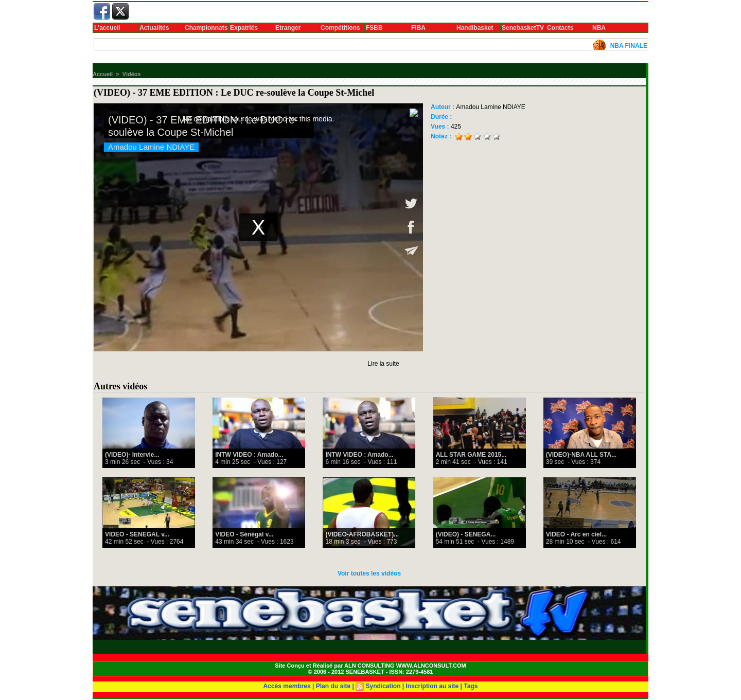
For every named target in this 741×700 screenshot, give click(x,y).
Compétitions (340, 28)
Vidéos (132, 74)
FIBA (418, 28)
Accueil (103, 74)
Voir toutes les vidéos (369, 573)
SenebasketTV (523, 28)
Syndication (383, 686)
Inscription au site (433, 686)
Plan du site (333, 686)
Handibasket (475, 28)
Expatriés (244, 28)
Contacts (560, 28)
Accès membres (287, 686)
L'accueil (107, 28)
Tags (471, 686)
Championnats (206, 28)
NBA (599, 28)
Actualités (154, 28)
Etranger (288, 28)
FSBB (374, 28)
